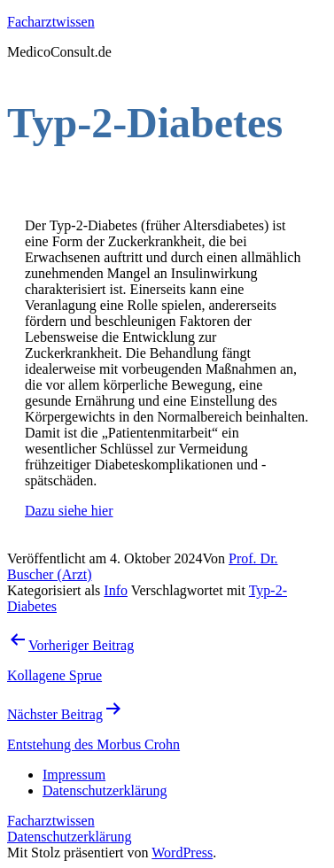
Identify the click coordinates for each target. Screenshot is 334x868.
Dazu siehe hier (69, 511)
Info (116, 590)
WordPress (182, 852)
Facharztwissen (51, 22)
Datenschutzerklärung (69, 837)
